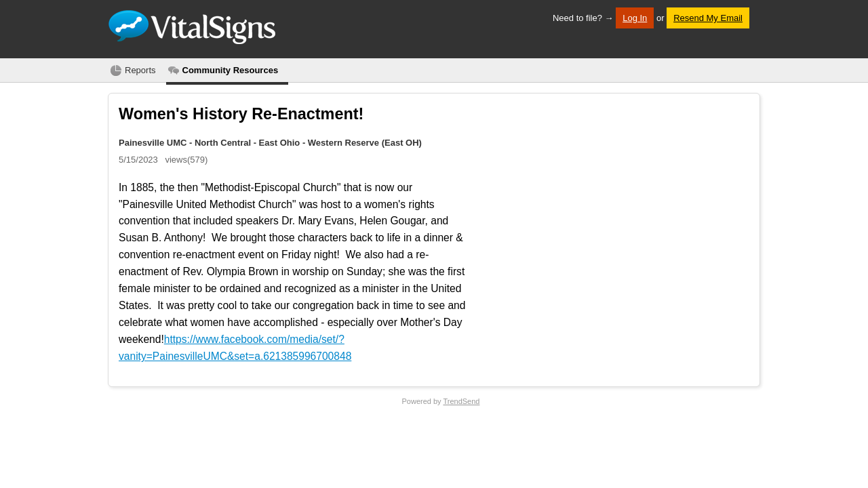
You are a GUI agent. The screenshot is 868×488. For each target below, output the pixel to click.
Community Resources (231, 70)
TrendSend (461, 401)
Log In (635, 18)
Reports (140, 70)
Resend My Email (708, 18)
